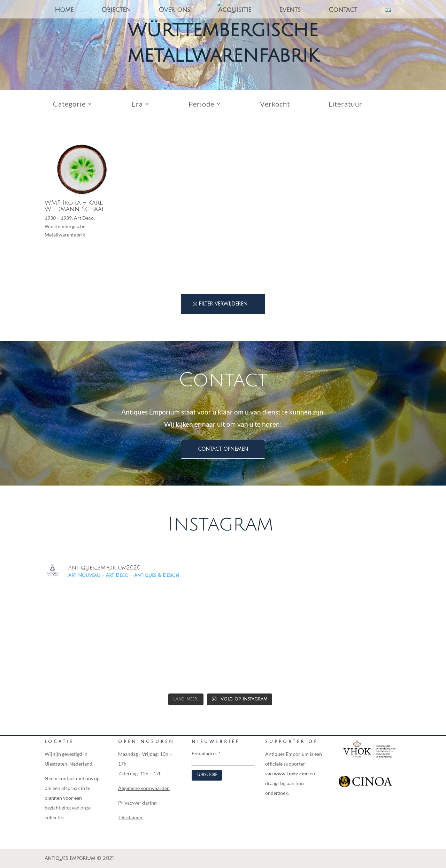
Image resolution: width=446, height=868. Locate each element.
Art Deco (84, 218)
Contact (343, 10)
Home (64, 10)
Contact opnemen (223, 449)
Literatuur (345, 105)
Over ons (174, 10)
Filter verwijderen (223, 304)
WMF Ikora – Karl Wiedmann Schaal (75, 206)
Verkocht (275, 105)
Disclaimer (130, 817)
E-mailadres (206, 753)
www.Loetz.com (291, 773)
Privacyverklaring (137, 803)
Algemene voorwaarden (144, 788)
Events (290, 10)
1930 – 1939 (58, 218)
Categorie (69, 105)
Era (137, 105)
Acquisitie (235, 10)
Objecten (116, 10)
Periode (201, 105)
